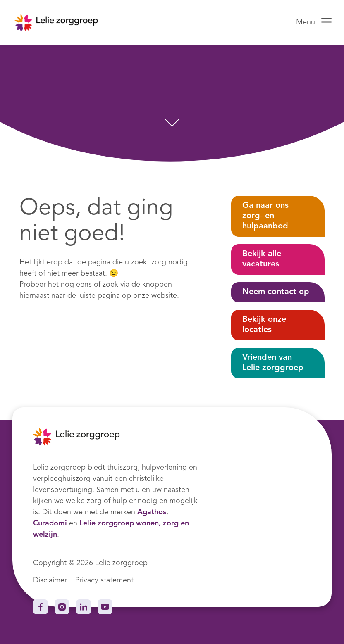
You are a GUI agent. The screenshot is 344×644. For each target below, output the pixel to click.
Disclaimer (50, 580)
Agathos (152, 512)
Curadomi (50, 523)
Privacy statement (104, 580)
